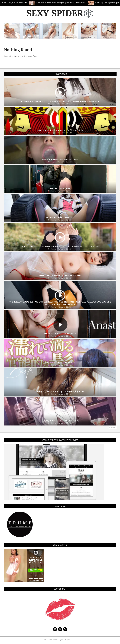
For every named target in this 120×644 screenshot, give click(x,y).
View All (113, 428)
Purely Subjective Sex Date (32, 3)
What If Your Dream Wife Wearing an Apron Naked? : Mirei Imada (76, 3)
